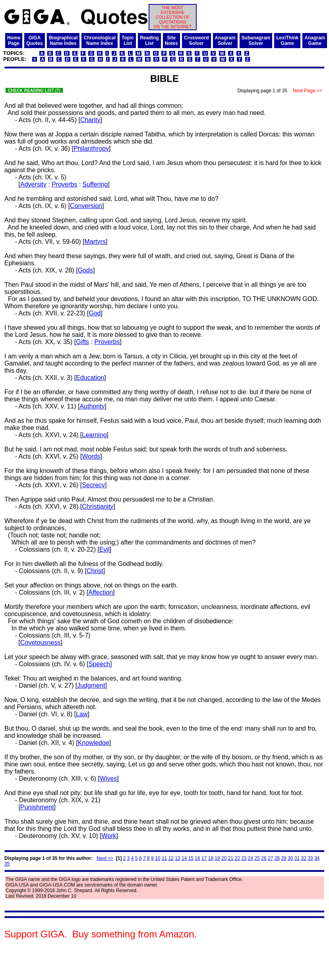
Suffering (95, 184)
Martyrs (95, 242)
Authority (92, 406)
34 (317, 858)
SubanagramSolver (256, 41)
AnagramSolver (225, 41)
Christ (95, 571)
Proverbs (64, 184)
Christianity (98, 507)
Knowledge (94, 743)
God (95, 313)
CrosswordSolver (196, 41)
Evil (105, 549)
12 (171, 858)
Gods (85, 270)
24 (251, 858)
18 (211, 858)
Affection (101, 592)
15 (191, 858)
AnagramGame (315, 41)
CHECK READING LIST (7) (34, 90)
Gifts (82, 342)
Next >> (105, 858)
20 (224, 858)
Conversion (86, 206)
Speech (99, 664)
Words (91, 456)
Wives (108, 779)
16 (197, 858)
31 (297, 858)
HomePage (14, 41)
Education (90, 378)
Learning (94, 435)
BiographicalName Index (63, 41)
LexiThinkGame (287, 41)
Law (82, 714)
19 (217, 858)
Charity (90, 120)
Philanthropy (91, 149)
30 (290, 858)
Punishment (37, 807)
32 (303, 858)
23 (244, 858)
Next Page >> (308, 91)
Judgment (91, 685)
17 (204, 858)
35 (7, 864)
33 (310, 858)
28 (277, 858)
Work (109, 836)
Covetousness (40, 643)
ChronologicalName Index (100, 41)
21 (231, 858)
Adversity (33, 184)
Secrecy (93, 485)
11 (164, 858)
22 (237, 858)
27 (270, 858)
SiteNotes (171, 41)
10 (158, 858)
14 (184, 858)
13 (177, 858)
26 (264, 858)
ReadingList (149, 41)
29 (284, 858)
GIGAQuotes (34, 41)
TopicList (128, 41)
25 (257, 858)
